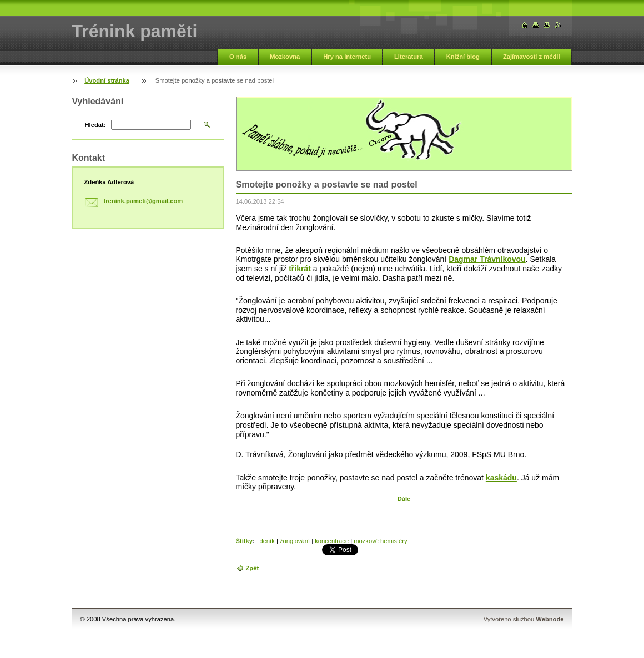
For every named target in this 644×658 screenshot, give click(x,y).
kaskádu (501, 478)
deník (267, 541)
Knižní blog (463, 57)
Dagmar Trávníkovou (487, 259)
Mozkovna (285, 57)
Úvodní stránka (107, 80)
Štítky (244, 541)
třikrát (300, 269)
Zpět (253, 568)
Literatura (409, 57)
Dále (404, 499)
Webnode (550, 619)
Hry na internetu (347, 57)
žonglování (295, 541)
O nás (238, 57)
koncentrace (332, 541)
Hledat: (95, 125)
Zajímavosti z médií (532, 57)
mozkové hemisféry (380, 541)
